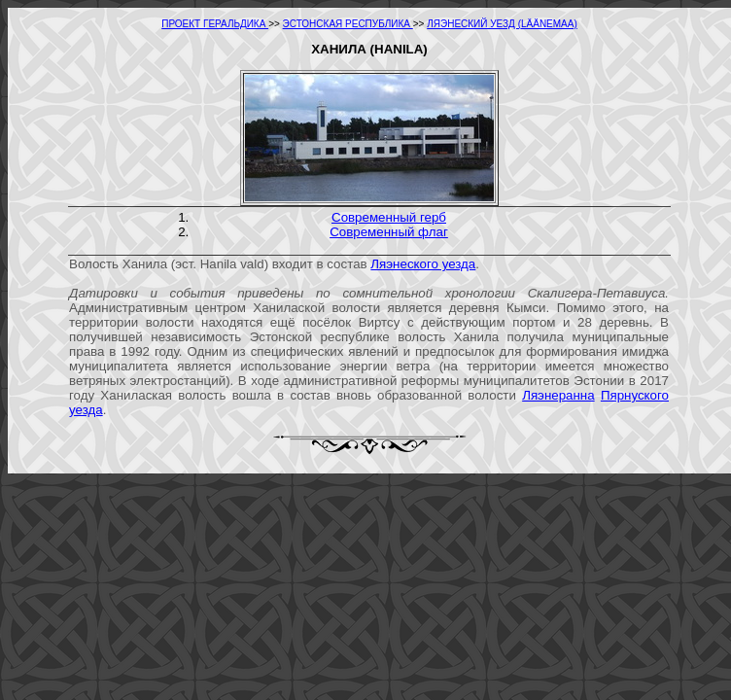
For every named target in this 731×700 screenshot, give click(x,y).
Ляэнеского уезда (423, 264)
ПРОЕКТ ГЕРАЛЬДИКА (215, 24)
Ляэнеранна (558, 395)
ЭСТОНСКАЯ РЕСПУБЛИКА (348, 24)
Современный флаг (389, 232)
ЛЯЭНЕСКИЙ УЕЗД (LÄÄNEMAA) (502, 24)
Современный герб (389, 217)
